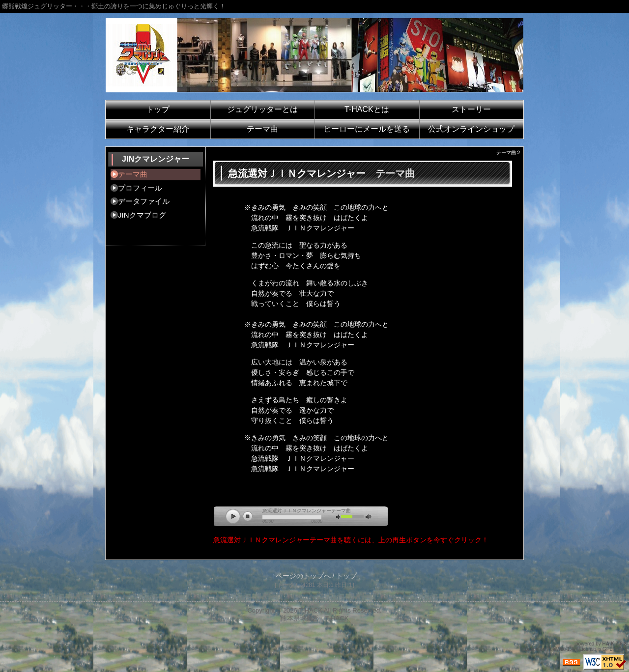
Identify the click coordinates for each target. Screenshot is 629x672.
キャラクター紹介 (158, 129)
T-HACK (311, 610)
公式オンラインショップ (471, 129)
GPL (607, 649)
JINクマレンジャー (156, 159)
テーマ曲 (262, 129)
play (235, 519)
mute (341, 518)
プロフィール (140, 188)
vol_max (370, 518)
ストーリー (471, 109)
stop (250, 518)
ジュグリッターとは (262, 109)
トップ (158, 109)
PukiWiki (556, 649)
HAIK (608, 644)
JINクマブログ (142, 215)
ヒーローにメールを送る (367, 129)
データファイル (144, 201)
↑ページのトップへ (301, 576)
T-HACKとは (367, 109)
